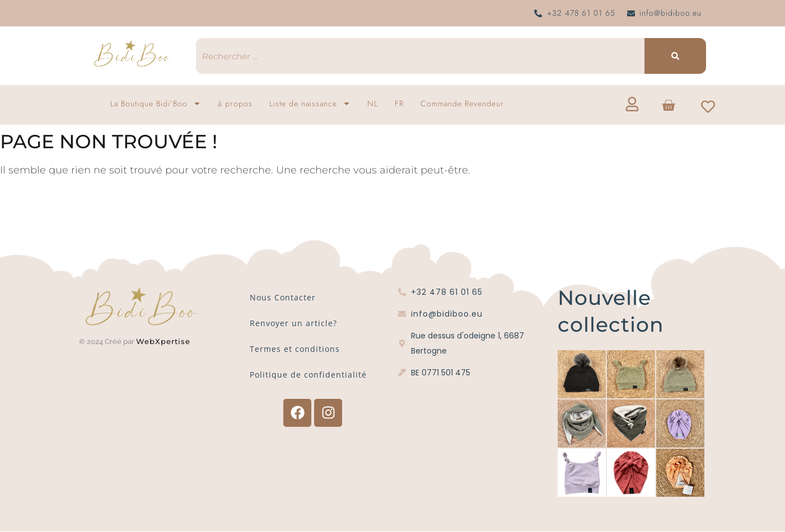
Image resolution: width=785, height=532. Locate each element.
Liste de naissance (310, 103)
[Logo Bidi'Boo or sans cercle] (132, 54)
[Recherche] (675, 56)
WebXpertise (165, 341)
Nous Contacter (283, 297)
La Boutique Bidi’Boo (156, 103)
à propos (235, 103)
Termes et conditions (295, 349)
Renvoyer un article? (293, 323)
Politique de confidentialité (308, 375)
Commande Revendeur (462, 103)
